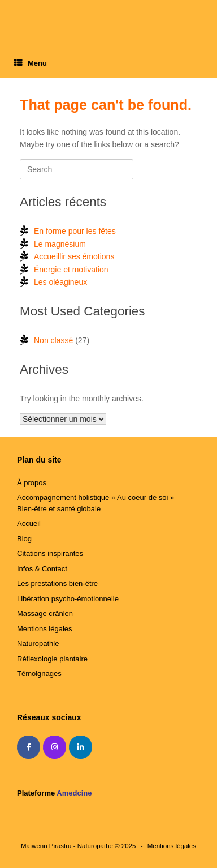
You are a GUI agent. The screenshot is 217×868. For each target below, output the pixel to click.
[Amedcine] (106, 747)
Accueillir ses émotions (74, 256)
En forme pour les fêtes (75, 231)
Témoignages (39, 674)
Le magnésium (60, 244)
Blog (24, 539)
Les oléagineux (60, 282)
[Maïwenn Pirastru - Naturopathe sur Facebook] (29, 747)
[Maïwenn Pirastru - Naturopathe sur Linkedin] (81, 747)
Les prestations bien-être (57, 583)
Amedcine (74, 793)
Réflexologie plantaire (52, 659)
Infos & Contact (42, 569)
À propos (32, 483)
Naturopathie (38, 643)
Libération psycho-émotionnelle (68, 599)
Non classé (53, 340)
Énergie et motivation (71, 270)
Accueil (29, 523)
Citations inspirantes (50, 553)
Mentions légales (45, 629)
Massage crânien (45, 613)
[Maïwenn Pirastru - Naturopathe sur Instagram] (55, 747)
